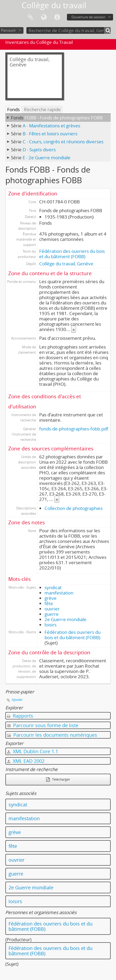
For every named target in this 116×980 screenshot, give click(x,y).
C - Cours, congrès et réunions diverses (63, 142)
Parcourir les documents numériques (52, 735)
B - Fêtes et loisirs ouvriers (50, 134)
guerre (52, 614)
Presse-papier (30, 17)
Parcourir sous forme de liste (43, 725)
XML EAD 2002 (26, 761)
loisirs (51, 625)
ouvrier (52, 609)
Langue (44, 17)
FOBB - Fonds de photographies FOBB (64, 118)
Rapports (20, 716)
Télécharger (58, 779)
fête (49, 603)
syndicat (53, 587)
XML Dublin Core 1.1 (33, 751)
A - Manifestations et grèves (51, 126)
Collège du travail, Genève (66, 264)
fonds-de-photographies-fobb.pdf (74, 429)
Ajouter (17, 700)
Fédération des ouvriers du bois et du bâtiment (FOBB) (72, 254)
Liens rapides (57, 17)
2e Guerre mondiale (65, 619)
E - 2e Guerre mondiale (47, 158)
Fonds (13, 109)
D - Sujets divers (39, 150)
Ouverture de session (88, 17)
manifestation (59, 593)
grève (51, 598)
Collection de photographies (74, 508)
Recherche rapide (42, 109)
